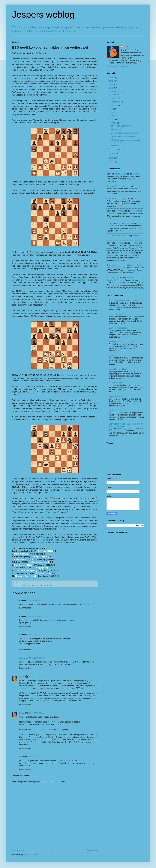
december (116, 91)
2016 (112, 78)
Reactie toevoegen (21, 775)
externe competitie (39, 585)
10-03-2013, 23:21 (36, 677)
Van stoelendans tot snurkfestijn (121, 342)
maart (114, 123)
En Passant (27, 585)
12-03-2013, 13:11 (35, 757)
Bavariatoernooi (78, 280)
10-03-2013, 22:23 (35, 635)
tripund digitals (120, 174)
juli (113, 109)
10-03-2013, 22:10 (35, 601)
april (113, 119)
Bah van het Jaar (116, 383)
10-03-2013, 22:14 (35, 616)
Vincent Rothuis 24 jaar (118, 369)
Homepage (56, 850)
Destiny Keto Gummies (125, 223)
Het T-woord (116, 130)
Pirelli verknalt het (116, 410)
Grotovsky (24, 658)
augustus (115, 105)
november (116, 95)
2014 (112, 85)
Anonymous (120, 211)
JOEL (117, 278)
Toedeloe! (113, 355)
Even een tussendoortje (118, 328)
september (116, 102)
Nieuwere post (19, 850)
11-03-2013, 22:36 (36, 713)
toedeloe (136, 174)
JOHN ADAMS (121, 236)
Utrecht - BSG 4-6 (116, 314)
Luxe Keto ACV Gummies (126, 253)
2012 (112, 158)
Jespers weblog (43, 15)
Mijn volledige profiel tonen (117, 66)
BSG (21, 585)
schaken (49, 585)
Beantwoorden (25, 608)
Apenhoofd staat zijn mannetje (123, 137)
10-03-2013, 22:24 (36, 658)
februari (115, 150)
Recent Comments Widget (135, 289)
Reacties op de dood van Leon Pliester (124, 301)
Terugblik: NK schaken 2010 (122, 126)
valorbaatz (119, 265)
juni (113, 112)
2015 (112, 81)
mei (113, 116)
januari (114, 154)
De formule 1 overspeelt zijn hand (124, 133)
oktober (115, 98)
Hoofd (22, 677)
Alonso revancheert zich (118, 397)
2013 (112, 88)
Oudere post (92, 850)
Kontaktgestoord (118, 146)
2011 (112, 162)
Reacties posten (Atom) (34, 854)
